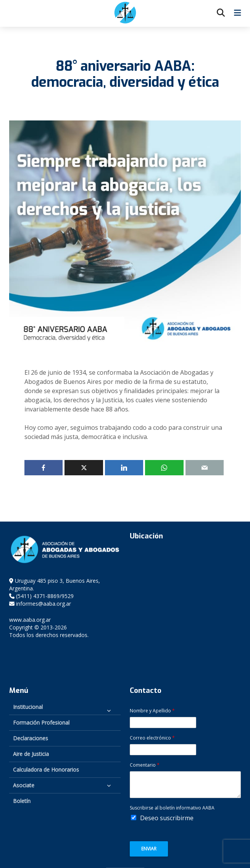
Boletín (22, 801)
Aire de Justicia (31, 754)
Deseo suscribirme (167, 818)
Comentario (145, 765)
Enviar (149, 849)
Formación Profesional (41, 723)
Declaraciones (31, 738)
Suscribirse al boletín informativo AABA (172, 808)
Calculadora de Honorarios (46, 770)
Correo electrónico (152, 738)
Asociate (24, 785)
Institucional (28, 707)
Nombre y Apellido (152, 711)
